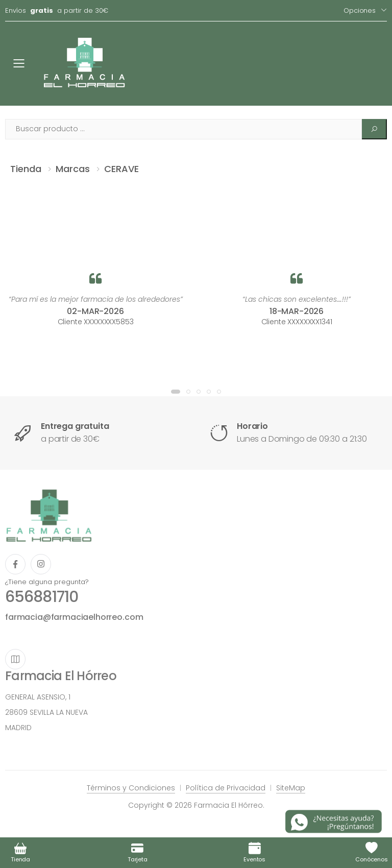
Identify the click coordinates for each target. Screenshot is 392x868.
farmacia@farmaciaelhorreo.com (74, 617)
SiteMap (291, 788)
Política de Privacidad (226, 788)
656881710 (42, 597)
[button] (176, 392)
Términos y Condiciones (131, 788)
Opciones (360, 10)
